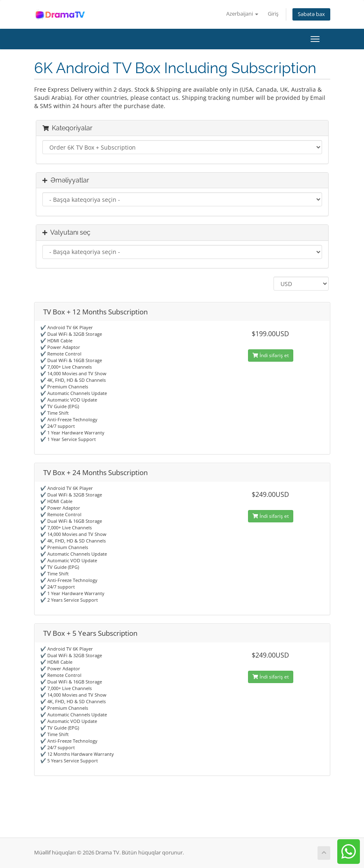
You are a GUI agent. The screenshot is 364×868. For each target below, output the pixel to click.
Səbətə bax (311, 14)
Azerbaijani (242, 14)
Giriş (273, 14)
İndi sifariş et (271, 355)
